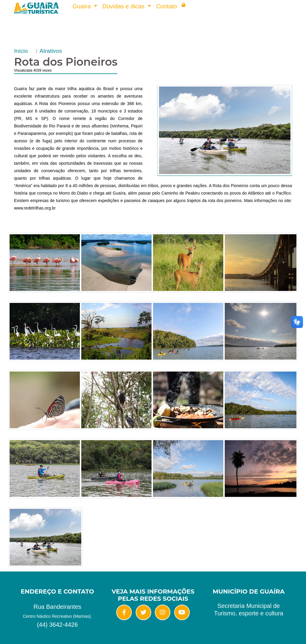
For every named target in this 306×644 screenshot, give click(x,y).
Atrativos (51, 51)
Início (21, 51)
